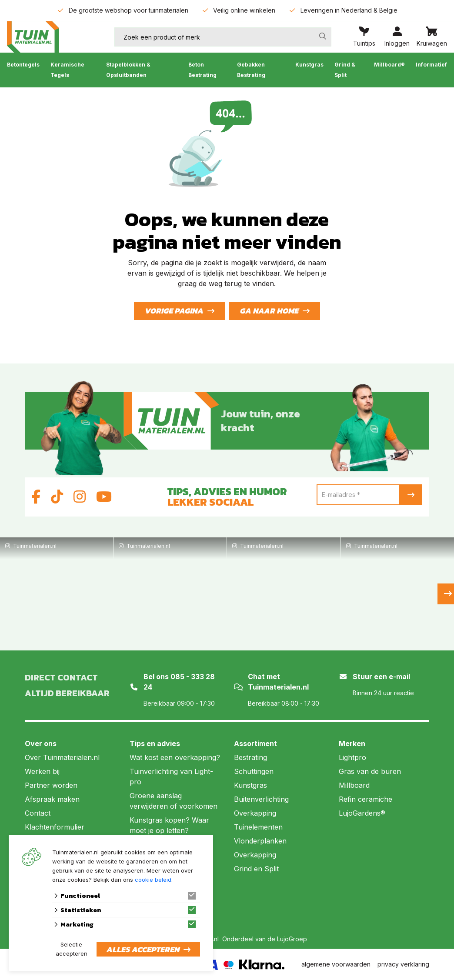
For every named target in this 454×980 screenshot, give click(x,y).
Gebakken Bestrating (251, 70)
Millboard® (389, 65)
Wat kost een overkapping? (175, 757)
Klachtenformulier (55, 827)
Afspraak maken (52, 799)
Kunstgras (309, 65)
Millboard (354, 785)
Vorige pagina (174, 311)
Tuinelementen (258, 827)
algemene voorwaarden (336, 964)
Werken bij (42, 771)
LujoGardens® (362, 813)
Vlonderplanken (260, 841)
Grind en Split (256, 869)
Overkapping (255, 813)
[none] (323, 36)
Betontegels (23, 65)
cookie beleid (153, 880)
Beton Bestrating (202, 70)
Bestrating (250, 757)
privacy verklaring (403, 964)
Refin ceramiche (366, 799)
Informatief (431, 65)
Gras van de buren (370, 771)
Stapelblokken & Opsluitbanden (128, 70)
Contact (38, 813)
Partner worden (51, 785)
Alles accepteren (143, 949)
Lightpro (352, 757)
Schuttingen (254, 771)
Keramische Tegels (67, 70)
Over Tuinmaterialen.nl (62, 757)
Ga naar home (269, 311)
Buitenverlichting (261, 799)
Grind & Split (345, 70)
